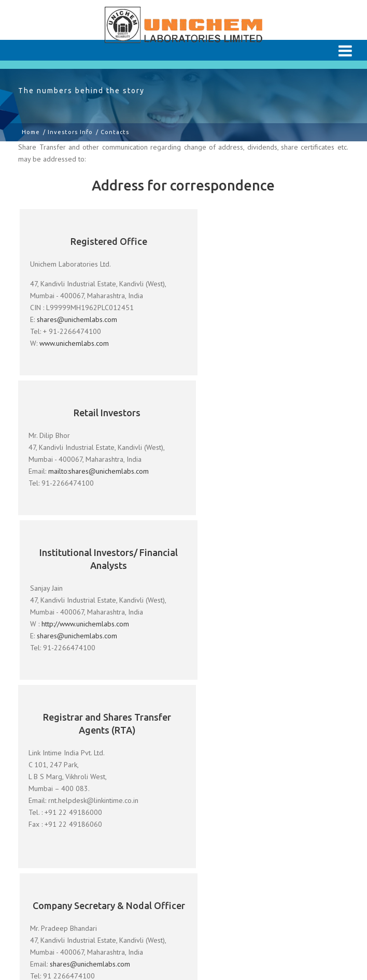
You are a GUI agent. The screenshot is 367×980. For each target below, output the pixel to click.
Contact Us (41, 893)
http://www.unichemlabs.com (86, 484)
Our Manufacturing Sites (65, 768)
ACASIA (183, 933)
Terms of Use (46, 874)
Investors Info (70, 132)
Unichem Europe (119, 933)
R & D (33, 787)
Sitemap (36, 911)
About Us (38, 750)
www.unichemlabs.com (75, 343)
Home (31, 132)
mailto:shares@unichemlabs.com (264, 300)
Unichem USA (46, 933)
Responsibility (47, 806)
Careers (36, 849)
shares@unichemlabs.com (77, 319)
